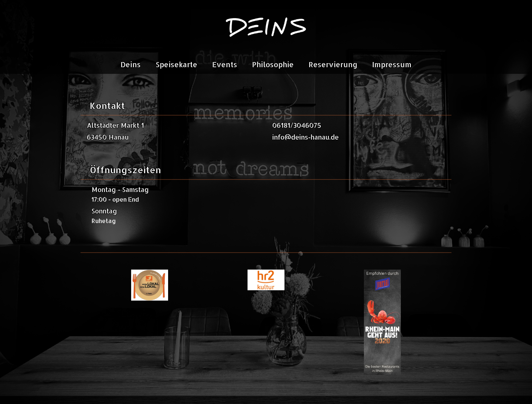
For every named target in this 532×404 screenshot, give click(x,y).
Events (225, 64)
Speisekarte (176, 64)
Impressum (392, 64)
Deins (131, 64)
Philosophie (273, 64)
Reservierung (333, 64)
